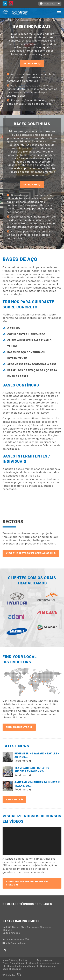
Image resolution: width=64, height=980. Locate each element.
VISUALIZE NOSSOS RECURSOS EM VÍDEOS (27, 883)
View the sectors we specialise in (29, 553)
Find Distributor (18, 727)
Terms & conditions (13, 963)
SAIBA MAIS (31, 64)
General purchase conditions (45, 963)
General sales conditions (21, 966)
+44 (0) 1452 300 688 (16, 939)
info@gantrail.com (15, 943)
